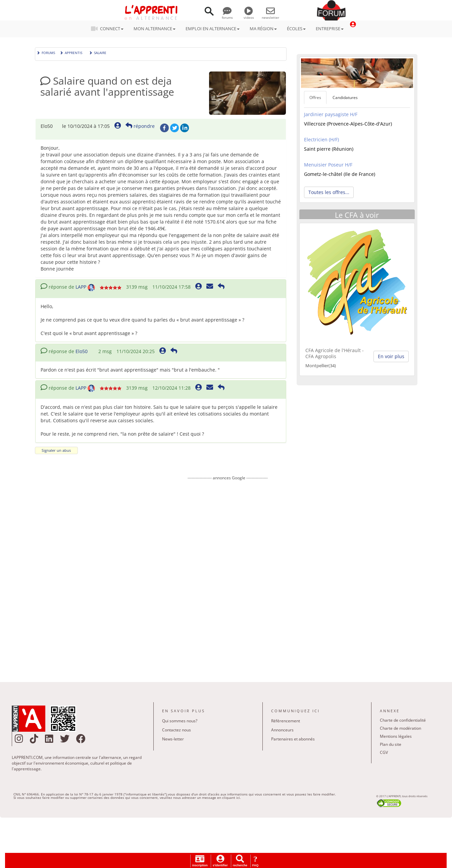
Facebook (164, 128)
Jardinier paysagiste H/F (331, 114)
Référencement (286, 721)
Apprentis (71, 52)
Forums (46, 52)
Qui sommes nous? (180, 721)
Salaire (98, 52)
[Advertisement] (228, 576)
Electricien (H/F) (321, 139)
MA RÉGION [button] (263, 29)
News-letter (173, 739)
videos (249, 15)
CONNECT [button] (109, 29)
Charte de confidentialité (403, 720)
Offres (315, 98)
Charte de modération (400, 728)
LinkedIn (185, 128)
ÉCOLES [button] (296, 29)
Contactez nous (177, 730)
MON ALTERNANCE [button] (155, 29)
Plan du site (391, 744)
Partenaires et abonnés (293, 739)
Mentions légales (396, 736)
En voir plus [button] (391, 356)
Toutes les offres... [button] (329, 192)
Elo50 (82, 351)
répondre (140, 126)
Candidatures (345, 98)
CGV (384, 752)
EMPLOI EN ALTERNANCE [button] (213, 29)
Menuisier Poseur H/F (328, 165)
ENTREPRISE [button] (330, 29)
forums (227, 15)
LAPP (81, 287)
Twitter (174, 128)
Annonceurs (282, 730)
